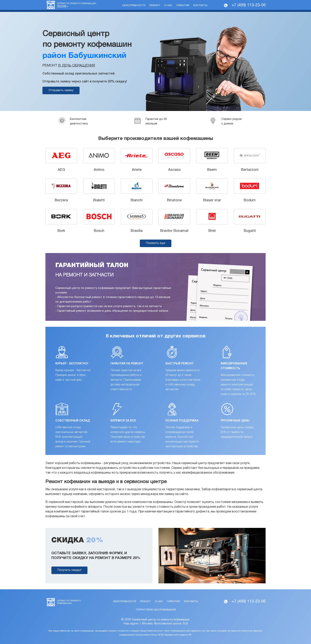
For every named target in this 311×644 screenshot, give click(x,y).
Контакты (200, 6)
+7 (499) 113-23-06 (249, 5)
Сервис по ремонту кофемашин (77, 5)
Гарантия (183, 6)
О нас (168, 6)
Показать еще (156, 243)
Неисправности (134, 6)
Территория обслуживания (156, 610)
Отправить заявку (61, 90)
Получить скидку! (69, 570)
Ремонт (155, 6)
